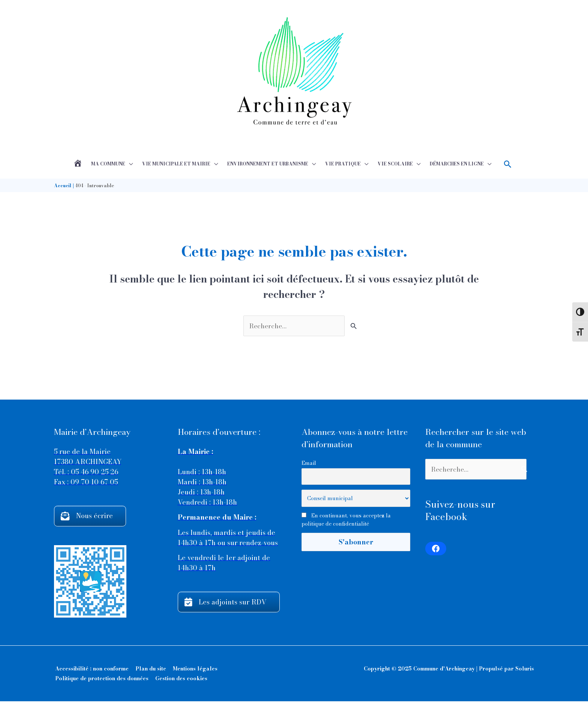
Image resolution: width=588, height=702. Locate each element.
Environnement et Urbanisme (268, 164)
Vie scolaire (395, 164)
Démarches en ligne (457, 164)
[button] (508, 164)
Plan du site (150, 669)
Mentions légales (194, 669)
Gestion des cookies (180, 679)
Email (309, 463)
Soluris (525, 669)
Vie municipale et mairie (176, 164)
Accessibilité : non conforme (91, 669)
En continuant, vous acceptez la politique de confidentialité (346, 520)
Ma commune (108, 164)
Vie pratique (343, 164)
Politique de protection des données (101, 679)
